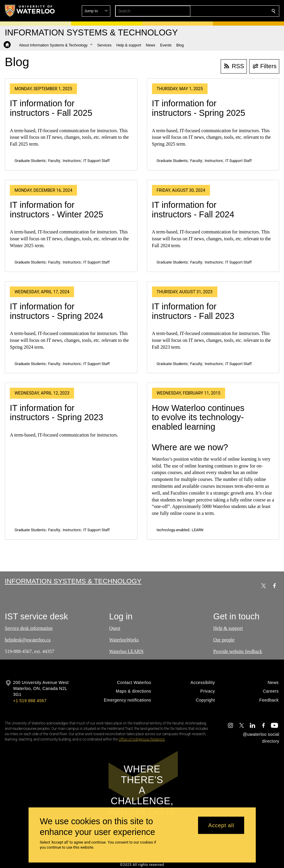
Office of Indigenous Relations (142, 739)
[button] (230, 11)
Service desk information (29, 628)
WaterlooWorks (124, 639)
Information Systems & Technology (73, 581)
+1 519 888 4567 (30, 701)
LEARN (198, 530)
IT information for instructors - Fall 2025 (51, 108)
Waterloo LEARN (126, 651)
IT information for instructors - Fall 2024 (193, 210)
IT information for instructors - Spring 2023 (57, 413)
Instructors (72, 161)
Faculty (54, 161)
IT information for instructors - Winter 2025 (57, 210)
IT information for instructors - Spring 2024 (57, 311)
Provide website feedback (238, 651)
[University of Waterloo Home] (30, 11)
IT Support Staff (97, 161)
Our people (224, 639)
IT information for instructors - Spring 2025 (199, 108)
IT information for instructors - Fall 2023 (193, 311)
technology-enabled (173, 530)
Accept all (221, 825)
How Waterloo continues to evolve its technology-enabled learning (198, 417)
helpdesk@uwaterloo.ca (28, 639)
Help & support (228, 628)
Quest (115, 628)
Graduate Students (30, 161)
